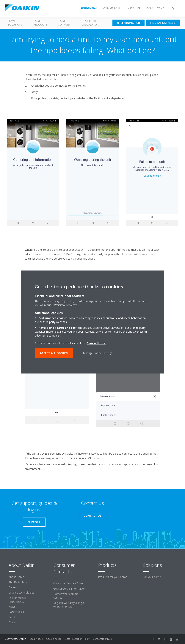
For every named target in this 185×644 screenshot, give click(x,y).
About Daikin (16, 577)
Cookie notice (54, 639)
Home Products (40, 23)
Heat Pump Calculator (90, 23)
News (12, 607)
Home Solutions (15, 23)
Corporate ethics (102, 639)
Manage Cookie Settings (98, 353)
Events (13, 617)
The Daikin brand (19, 582)
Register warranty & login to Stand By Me (69, 605)
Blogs (12, 622)
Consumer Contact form (68, 583)
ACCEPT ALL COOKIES (54, 353)
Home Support (64, 23)
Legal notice (36, 639)
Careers (13, 587)
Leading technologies (21, 593)
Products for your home (113, 577)
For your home (152, 577)
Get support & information (69, 589)
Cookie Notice (96, 343)
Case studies (16, 612)
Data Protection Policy (77, 639)
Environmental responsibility (17, 600)
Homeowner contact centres (66, 596)
